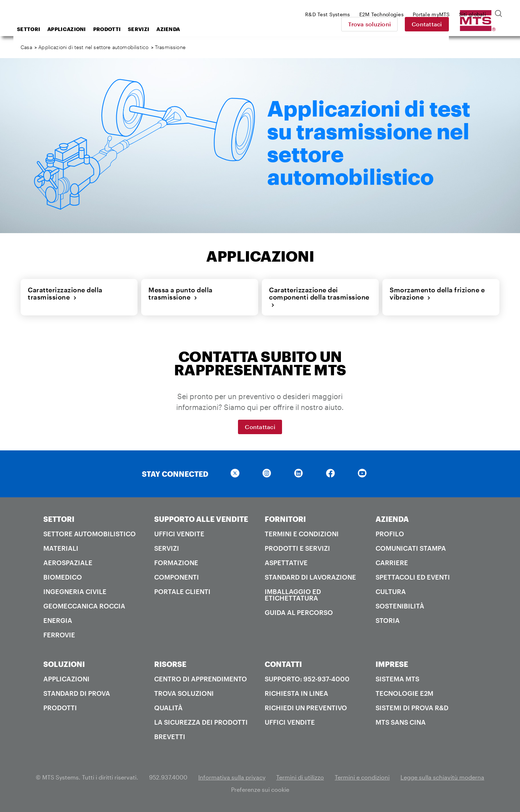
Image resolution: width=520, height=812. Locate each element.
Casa (26, 47)
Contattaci (478, 24)
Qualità (168, 708)
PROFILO (390, 534)
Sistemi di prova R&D (412, 708)
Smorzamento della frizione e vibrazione (437, 294)
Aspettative (286, 563)
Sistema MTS (397, 679)
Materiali (61, 548)
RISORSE (170, 664)
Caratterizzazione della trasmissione (65, 294)
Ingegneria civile (75, 591)
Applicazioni (124, 29)
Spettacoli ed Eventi (413, 577)
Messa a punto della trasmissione (181, 294)
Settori (86, 29)
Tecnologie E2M (404, 693)
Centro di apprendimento (201, 679)
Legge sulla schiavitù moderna (442, 777)
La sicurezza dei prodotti (201, 722)
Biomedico (63, 577)
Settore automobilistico (90, 534)
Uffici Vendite (179, 534)
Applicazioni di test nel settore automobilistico (93, 47)
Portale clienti (182, 591)
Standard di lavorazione (310, 577)
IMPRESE (392, 664)
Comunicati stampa (411, 548)
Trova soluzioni (420, 24)
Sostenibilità (400, 606)
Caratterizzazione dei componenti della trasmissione (319, 297)
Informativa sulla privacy (232, 777)
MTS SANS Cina (401, 722)
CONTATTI (283, 664)
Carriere (392, 563)
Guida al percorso (299, 612)
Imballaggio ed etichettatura (293, 595)
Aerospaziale (68, 563)
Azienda (226, 29)
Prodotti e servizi (297, 548)
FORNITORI (285, 519)
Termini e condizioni (302, 534)
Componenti (177, 577)
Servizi (196, 29)
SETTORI (59, 519)
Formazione (176, 563)
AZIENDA (392, 519)
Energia (58, 620)
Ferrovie (59, 635)
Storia (388, 620)
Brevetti (170, 737)
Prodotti (165, 29)
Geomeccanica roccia (84, 606)
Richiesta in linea (296, 693)
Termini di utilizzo (300, 777)
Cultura (391, 591)
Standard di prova (77, 693)
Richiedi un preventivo (306, 708)
